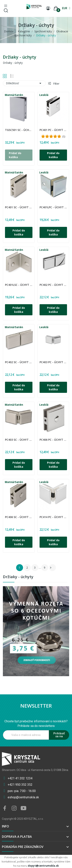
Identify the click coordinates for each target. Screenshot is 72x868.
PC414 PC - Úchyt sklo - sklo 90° (53, 517)
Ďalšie (51, 568)
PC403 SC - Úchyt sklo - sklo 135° (19, 440)
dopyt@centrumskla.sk (43, 866)
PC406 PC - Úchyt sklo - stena (53, 440)
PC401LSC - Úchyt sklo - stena (19, 285)
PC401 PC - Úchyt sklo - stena (53, 130)
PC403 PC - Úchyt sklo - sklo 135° (53, 362)
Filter (56, 84)
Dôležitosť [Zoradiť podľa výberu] (24, 83)
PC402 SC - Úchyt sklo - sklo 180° (19, 362)
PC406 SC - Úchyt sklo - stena (19, 517)
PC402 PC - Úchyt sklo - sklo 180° (53, 285)
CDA (6, 127)
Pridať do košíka (53, 155)
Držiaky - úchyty (18, 577)
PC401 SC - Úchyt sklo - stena (19, 207)
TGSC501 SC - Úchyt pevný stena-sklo (19, 130)
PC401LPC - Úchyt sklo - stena (53, 207)
